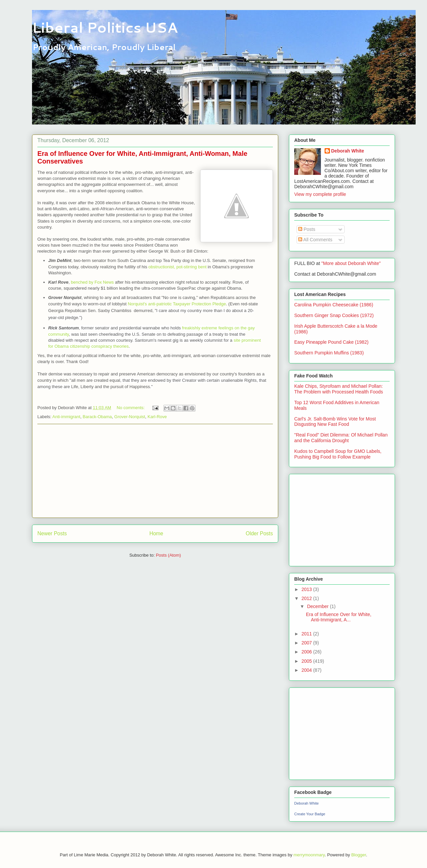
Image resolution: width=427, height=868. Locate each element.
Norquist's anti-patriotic (150, 304)
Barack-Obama (97, 417)
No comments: (131, 408)
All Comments (315, 240)
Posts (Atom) (168, 555)
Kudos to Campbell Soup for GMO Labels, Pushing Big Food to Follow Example (338, 454)
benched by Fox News (92, 282)
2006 (307, 652)
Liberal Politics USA (105, 27)
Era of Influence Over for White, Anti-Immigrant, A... (339, 617)
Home (156, 533)
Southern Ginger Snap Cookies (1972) (334, 315)
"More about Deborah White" (351, 263)
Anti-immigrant (66, 417)
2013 (307, 589)
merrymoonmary (309, 855)
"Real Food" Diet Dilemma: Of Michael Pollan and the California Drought (341, 438)
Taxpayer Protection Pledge (199, 304)
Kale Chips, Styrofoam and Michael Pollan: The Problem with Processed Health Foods (339, 389)
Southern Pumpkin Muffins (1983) (329, 353)
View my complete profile (320, 194)
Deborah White (348, 151)
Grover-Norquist (130, 417)
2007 (307, 643)
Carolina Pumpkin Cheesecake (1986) (334, 305)
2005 (307, 661)
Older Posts (259, 533)
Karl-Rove (157, 417)
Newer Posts (52, 533)
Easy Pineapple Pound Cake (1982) (331, 342)
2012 (307, 598)
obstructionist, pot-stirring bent (177, 267)
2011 (307, 634)
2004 (307, 670)
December (318, 606)
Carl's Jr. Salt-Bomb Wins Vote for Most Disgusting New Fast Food (335, 422)
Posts (307, 229)
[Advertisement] (155, 471)
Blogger (359, 855)
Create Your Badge (310, 814)
